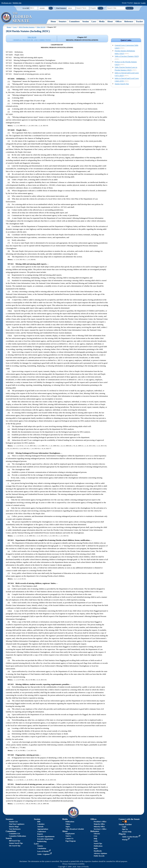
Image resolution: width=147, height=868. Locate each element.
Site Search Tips (15, 846)
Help (95, 839)
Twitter (123, 821)
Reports (40, 834)
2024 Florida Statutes (27, 27)
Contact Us (70, 839)
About (110, 21)
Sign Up (137, 3)
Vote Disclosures (15, 829)
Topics (68, 827)
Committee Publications (18, 836)
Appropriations (43, 829)
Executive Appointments (46, 836)
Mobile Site (17, 3)
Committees (74, 21)
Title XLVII (41, 27)
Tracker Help (127, 832)
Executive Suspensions (45, 839)
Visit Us (68, 836)
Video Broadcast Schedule (75, 829)
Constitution (42, 848)
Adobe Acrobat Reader (131, 837)
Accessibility (80, 864)
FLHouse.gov (7, 3)
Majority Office (99, 824)
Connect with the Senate (129, 819)
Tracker (139, 21)
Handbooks (98, 851)
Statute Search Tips (122, 84)
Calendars (41, 824)
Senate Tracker (125, 824)
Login (143, 3)
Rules (96, 848)
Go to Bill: (26, 8)
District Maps (14, 827)
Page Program (71, 841)
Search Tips (98, 843)
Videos (68, 824)
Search (9, 838)
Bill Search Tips (15, 841)
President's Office (100, 822)
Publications (70, 822)
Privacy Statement (69, 864)
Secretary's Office (100, 829)
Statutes (40, 846)
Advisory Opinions (100, 853)
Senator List (13, 822)
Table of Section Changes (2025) (127, 56)
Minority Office (99, 827)
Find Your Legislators (17, 824)
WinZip (126, 840)
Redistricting (42, 841)
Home (53, 21)
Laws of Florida (44, 851)
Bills (39, 822)
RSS (126, 821)
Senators (63, 21)
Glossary (97, 834)
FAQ (95, 836)
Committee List (15, 834)
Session (86, 21)
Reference (129, 21)
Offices (119, 21)
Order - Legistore (45, 854)
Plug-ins (122, 834)
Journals (40, 827)
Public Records (99, 856)
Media (102, 21)
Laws (94, 21)
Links (96, 841)
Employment (70, 834)
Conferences (42, 832)
